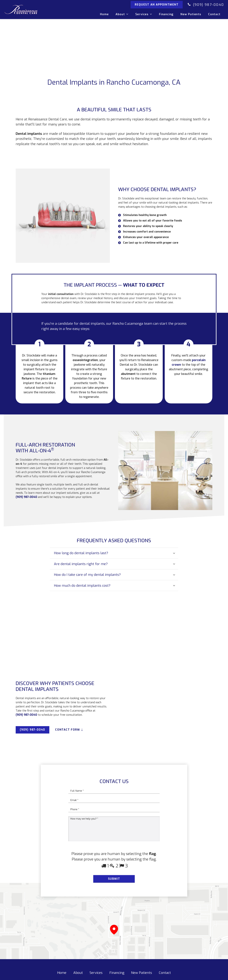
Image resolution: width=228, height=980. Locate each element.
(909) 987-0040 (208, 6)
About (78, 977)
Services (96, 977)
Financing (117, 977)
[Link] (28, 11)
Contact (165, 977)
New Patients (142, 977)
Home (62, 977)
